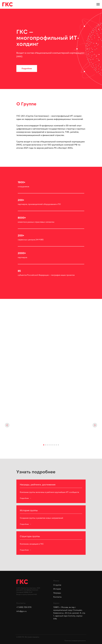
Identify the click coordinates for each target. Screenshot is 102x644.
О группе (57, 585)
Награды (57, 593)
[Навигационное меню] (98, 4)
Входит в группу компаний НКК (27, 594)
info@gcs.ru (21, 611)
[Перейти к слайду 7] (56, 445)
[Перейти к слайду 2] (46, 445)
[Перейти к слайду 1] (44, 445)
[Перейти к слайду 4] (50, 445)
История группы (29, 510)
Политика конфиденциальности (75, 641)
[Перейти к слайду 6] (54, 445)
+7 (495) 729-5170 (24, 607)
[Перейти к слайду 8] (58, 445)
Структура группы (30, 536)
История (57, 589)
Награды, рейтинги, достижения (38, 484)
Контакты (57, 597)
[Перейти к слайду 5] (52, 445)
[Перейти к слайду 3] (48, 445)
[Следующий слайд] (95, 425)
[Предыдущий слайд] (7, 425)
